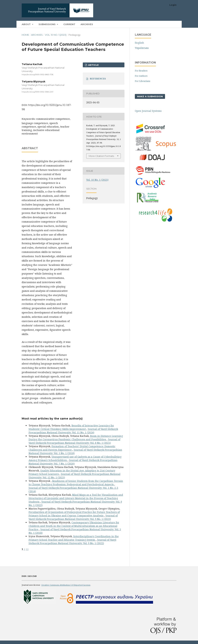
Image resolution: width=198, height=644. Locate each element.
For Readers (141, 71)
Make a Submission (150, 96)
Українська (142, 48)
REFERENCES (98, 79)
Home (25, 35)
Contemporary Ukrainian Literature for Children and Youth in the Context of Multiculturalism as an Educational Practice (74, 526)
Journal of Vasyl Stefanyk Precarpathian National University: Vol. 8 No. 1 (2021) (74, 441)
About (27, 24)
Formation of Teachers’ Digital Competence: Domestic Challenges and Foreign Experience (72, 448)
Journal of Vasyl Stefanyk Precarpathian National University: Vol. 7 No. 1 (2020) (73, 462)
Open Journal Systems (148, 111)
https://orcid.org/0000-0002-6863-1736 (37, 75)
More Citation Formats (101, 156)
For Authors (141, 76)
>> (27, 549)
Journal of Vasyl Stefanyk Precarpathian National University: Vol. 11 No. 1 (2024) (73, 431)
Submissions (47, 24)
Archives (87, 24)
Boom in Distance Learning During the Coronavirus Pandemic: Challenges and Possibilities (76, 438)
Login (173, 5)
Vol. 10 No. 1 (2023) (56, 35)
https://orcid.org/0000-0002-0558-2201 (37, 92)
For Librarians (143, 81)
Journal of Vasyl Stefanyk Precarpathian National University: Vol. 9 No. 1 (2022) (73, 517)
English (139, 43)
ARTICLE (93, 65)
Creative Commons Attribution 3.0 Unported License (66, 585)
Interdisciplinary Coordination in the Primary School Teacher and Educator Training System (74, 538)
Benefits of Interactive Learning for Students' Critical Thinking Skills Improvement (71, 427)
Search (168, 24)
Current (69, 24)
